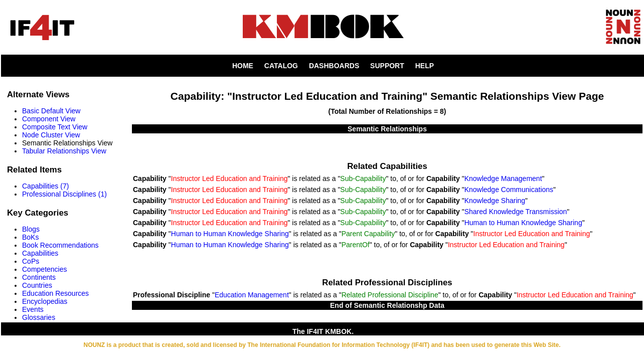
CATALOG (281, 66)
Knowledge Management (503, 178)
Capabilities (40, 253)
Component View (49, 119)
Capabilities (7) (45, 186)
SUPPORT (387, 66)
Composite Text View (55, 127)
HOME (243, 66)
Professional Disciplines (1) (64, 194)
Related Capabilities (387, 166)
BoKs (30, 237)
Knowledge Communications (509, 190)
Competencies (45, 269)
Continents (39, 277)
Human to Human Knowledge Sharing (523, 223)
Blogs (31, 229)
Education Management (252, 295)
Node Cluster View (51, 135)
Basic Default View (51, 111)
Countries (37, 285)
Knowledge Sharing (495, 201)
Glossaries (39, 317)
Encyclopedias (45, 301)
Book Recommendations (60, 245)
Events (33, 309)
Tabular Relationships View (64, 151)
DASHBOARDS (334, 66)
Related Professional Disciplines (387, 283)
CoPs (31, 261)
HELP (425, 66)
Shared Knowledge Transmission (516, 212)
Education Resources (55, 293)
